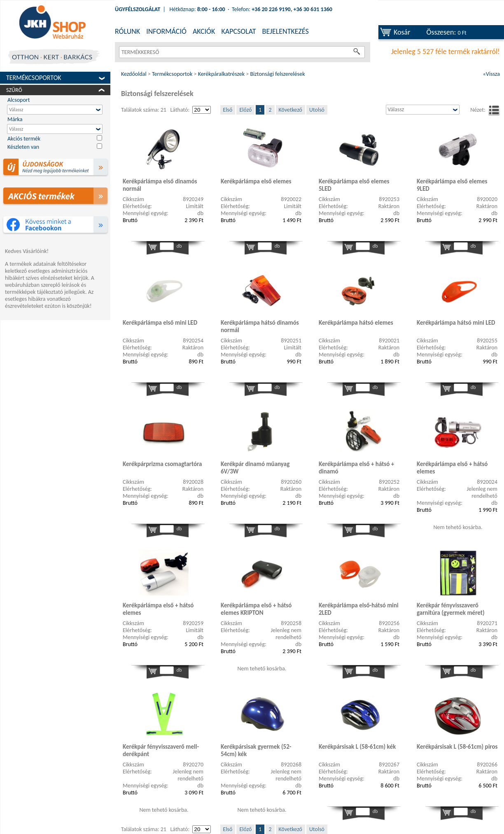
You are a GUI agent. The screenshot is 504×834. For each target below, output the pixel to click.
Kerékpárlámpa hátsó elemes (356, 323)
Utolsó (317, 110)
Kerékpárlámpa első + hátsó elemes (452, 468)
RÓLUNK (127, 31)
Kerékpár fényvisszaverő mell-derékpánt (161, 750)
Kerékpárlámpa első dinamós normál (160, 185)
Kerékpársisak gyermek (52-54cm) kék (256, 750)
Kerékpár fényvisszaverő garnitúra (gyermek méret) (451, 609)
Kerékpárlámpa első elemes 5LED (354, 185)
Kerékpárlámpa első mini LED (160, 323)
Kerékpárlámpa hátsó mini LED (456, 323)
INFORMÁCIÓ (166, 31)
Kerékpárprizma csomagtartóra (162, 464)
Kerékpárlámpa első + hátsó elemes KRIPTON (256, 609)
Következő (290, 110)
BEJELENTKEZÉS (286, 31)
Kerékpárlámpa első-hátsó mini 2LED (359, 609)
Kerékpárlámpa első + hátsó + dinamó (356, 468)
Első (228, 110)
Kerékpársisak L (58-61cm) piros (457, 747)
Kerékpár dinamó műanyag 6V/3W (255, 468)
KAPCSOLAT (238, 31)
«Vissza (491, 74)
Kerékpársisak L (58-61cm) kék (357, 747)
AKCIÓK (204, 31)
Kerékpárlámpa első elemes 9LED (452, 185)
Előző (245, 110)
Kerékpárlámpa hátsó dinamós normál (260, 326)
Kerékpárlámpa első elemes (256, 181)
